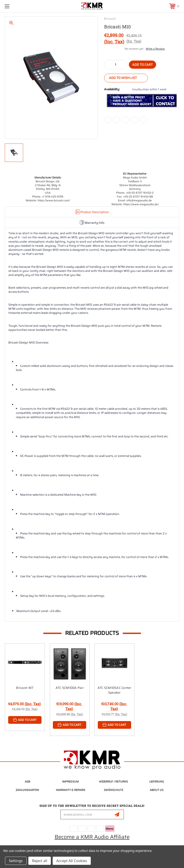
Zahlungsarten (27, 790)
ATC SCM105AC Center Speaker (114, 690)
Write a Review (155, 49)
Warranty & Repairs (71, 790)
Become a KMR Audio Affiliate (92, 837)
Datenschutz (114, 790)
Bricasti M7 (25, 688)
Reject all (40, 861)
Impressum (70, 781)
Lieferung (157, 781)
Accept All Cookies (72, 861)
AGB (27, 781)
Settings (16, 861)
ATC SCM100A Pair (70, 688)
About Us (157, 790)
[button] (142, 100)
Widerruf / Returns (113, 781)
